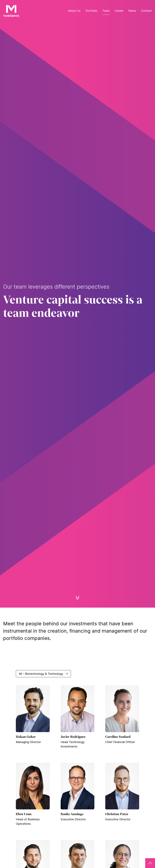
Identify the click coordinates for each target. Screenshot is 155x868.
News (132, 11)
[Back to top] (150, 863)
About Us (74, 11)
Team (106, 11)
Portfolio (91, 11)
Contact (146, 11)
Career (119, 11)
